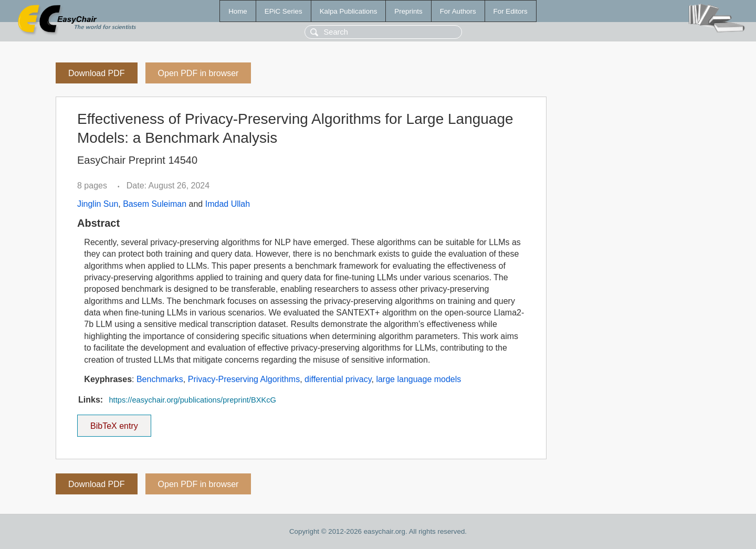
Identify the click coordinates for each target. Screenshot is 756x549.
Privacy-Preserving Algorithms (244, 379)
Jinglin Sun (98, 204)
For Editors (511, 11)
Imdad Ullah (228, 204)
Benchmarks (160, 379)
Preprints (408, 11)
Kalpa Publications (349, 11)
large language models (418, 379)
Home (238, 11)
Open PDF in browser (198, 73)
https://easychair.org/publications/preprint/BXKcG (192, 400)
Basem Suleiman (155, 204)
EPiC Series (283, 11)
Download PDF (97, 73)
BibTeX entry (114, 423)
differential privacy (338, 379)
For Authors (458, 11)
